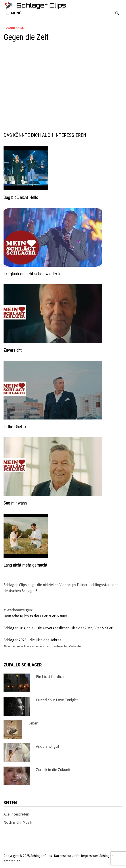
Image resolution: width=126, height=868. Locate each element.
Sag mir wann (15, 503)
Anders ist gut (48, 746)
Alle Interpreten (16, 814)
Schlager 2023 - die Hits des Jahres (32, 640)
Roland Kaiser (15, 28)
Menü (14, 13)
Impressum (90, 856)
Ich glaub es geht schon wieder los (33, 274)
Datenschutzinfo (67, 856)
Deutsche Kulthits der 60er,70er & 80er (35, 616)
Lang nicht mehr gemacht (25, 565)
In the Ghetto (15, 427)
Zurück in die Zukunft (53, 770)
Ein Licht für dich (50, 677)
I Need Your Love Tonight (57, 700)
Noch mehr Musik (18, 822)
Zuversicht (13, 350)
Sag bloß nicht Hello (21, 197)
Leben (33, 723)
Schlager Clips (41, 856)
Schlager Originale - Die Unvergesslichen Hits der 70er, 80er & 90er (58, 628)
